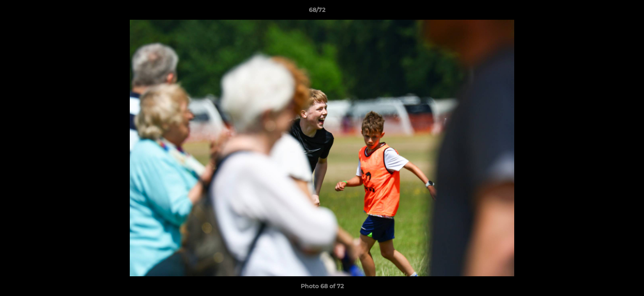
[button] (609, 12)
